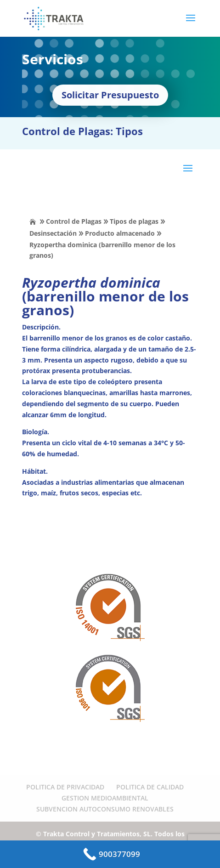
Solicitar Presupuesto (110, 95)
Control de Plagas (74, 221)
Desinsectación (53, 233)
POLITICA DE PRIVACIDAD (65, 787)
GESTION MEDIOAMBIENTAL (105, 798)
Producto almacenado (120, 233)
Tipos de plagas (134, 221)
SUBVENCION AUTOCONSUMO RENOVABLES (105, 809)
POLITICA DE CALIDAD (150, 787)
